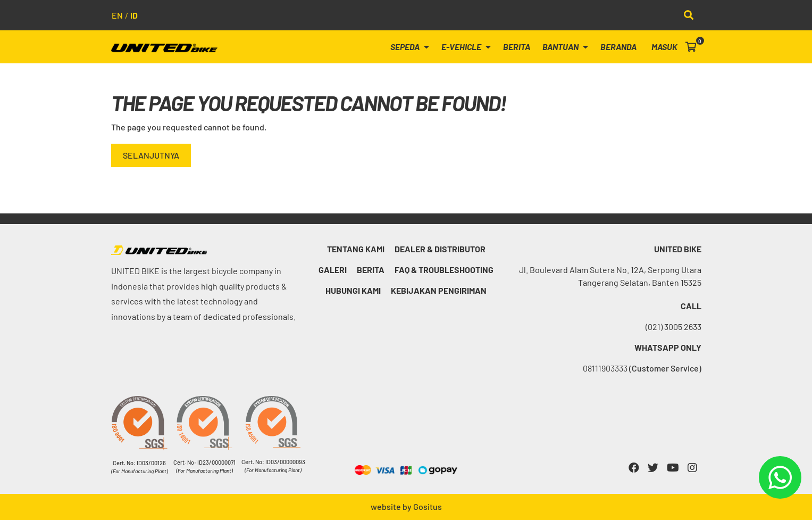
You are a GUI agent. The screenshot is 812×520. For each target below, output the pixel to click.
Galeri (333, 270)
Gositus (428, 506)
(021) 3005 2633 (673, 327)
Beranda (618, 47)
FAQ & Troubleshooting (444, 270)
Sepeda (410, 47)
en (117, 15)
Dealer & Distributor (440, 249)
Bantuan (565, 47)
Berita (517, 47)
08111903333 (642, 368)
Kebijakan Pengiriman (439, 290)
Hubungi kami (353, 290)
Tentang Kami (356, 249)
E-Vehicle (466, 47)
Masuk (664, 47)
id (134, 15)
